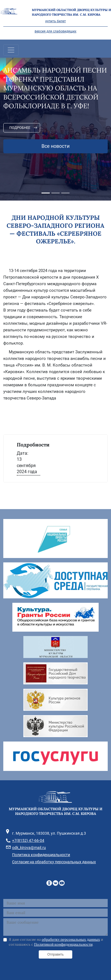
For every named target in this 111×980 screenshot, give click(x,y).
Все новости (56, 146)
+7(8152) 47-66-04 (28, 840)
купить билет (56, 21)
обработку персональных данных (71, 939)
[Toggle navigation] (11, 50)
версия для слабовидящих (56, 31)
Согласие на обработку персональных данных (54, 862)
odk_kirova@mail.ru (29, 848)
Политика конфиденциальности (41, 855)
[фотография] (56, 407)
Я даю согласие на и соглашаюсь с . (56, 942)
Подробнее (20, 128)
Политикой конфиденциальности (63, 944)
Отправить (56, 954)
